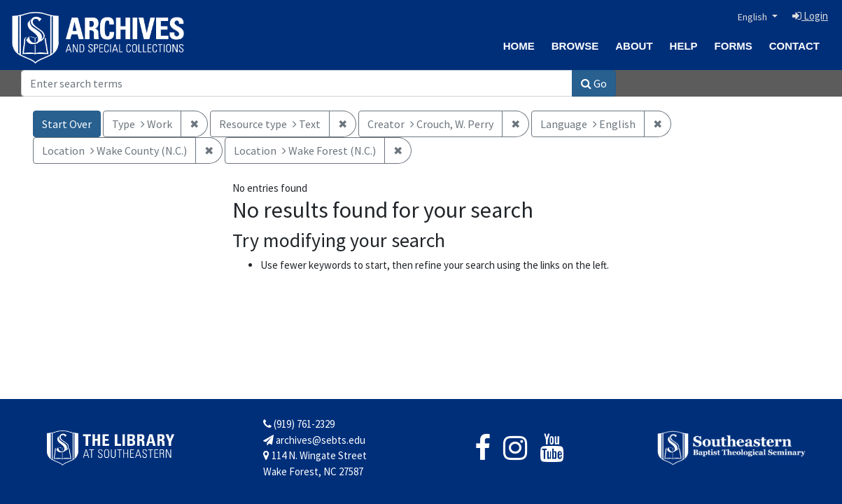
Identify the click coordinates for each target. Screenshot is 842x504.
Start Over (67, 124)
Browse (575, 46)
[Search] (297, 83)
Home (519, 46)
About (634, 46)
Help (684, 46)
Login (810, 16)
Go (594, 83)
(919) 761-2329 (299, 424)
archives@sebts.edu (314, 440)
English (753, 17)
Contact (794, 46)
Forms (734, 46)
